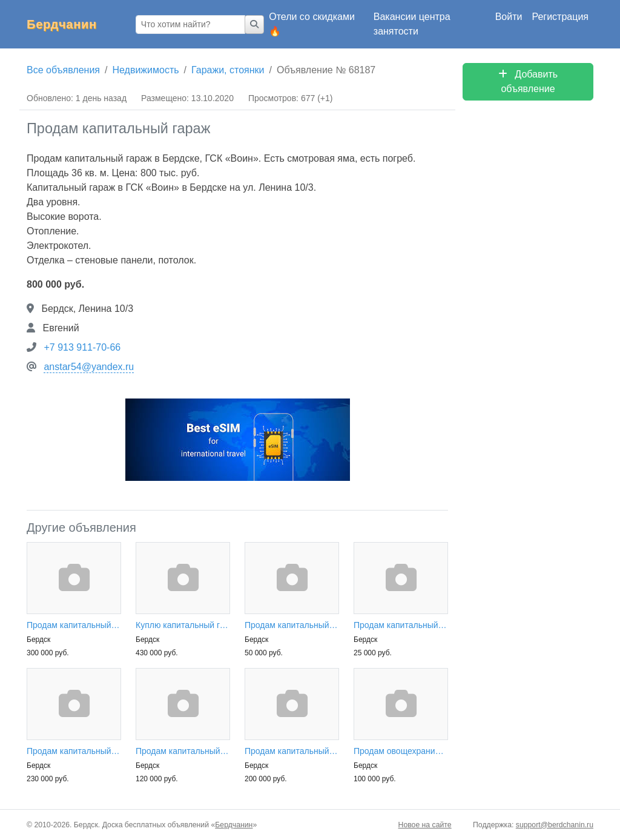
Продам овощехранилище (401, 751)
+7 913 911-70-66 (82, 347)
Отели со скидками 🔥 (312, 24)
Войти (509, 17)
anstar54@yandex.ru (89, 367)
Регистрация (560, 17)
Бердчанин (62, 24)
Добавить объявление (528, 81)
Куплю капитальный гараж (183, 625)
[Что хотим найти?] (190, 25)
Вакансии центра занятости (412, 24)
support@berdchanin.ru (555, 825)
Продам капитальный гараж (74, 625)
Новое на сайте (425, 825)
